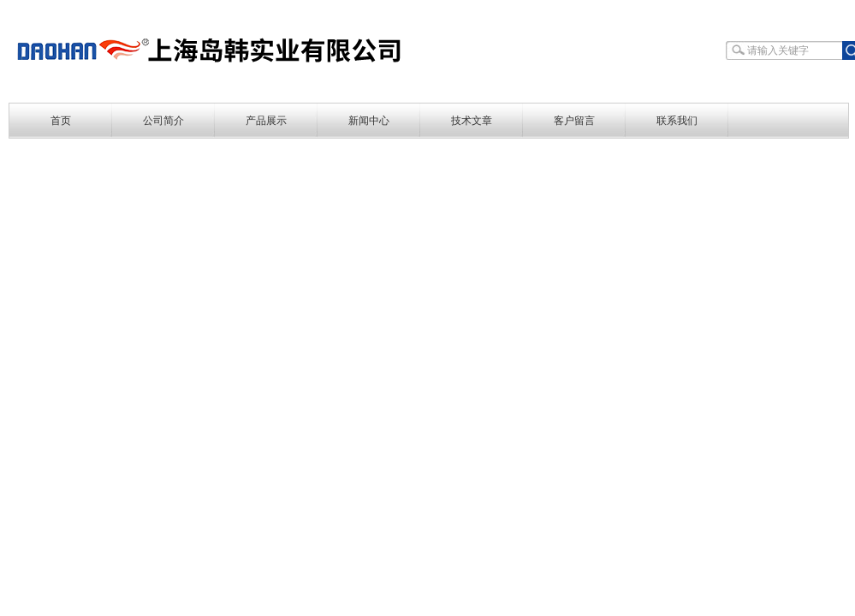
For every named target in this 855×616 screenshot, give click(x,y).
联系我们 (677, 121)
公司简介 (163, 121)
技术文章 (472, 121)
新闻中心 (369, 121)
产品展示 (266, 121)
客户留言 (574, 121)
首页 (61, 121)
